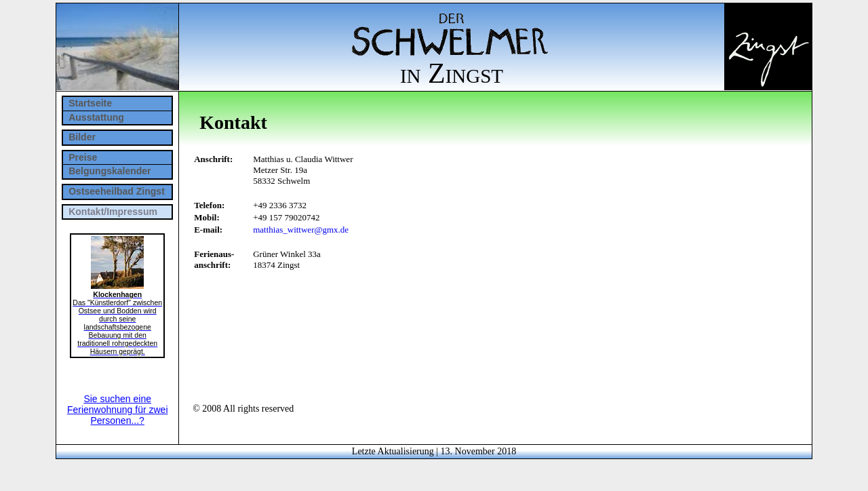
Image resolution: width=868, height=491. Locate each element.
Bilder (82, 137)
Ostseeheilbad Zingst (117, 191)
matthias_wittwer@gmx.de (301, 230)
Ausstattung (96, 117)
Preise (83, 157)
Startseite (90, 103)
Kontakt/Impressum (113, 212)
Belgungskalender (110, 171)
